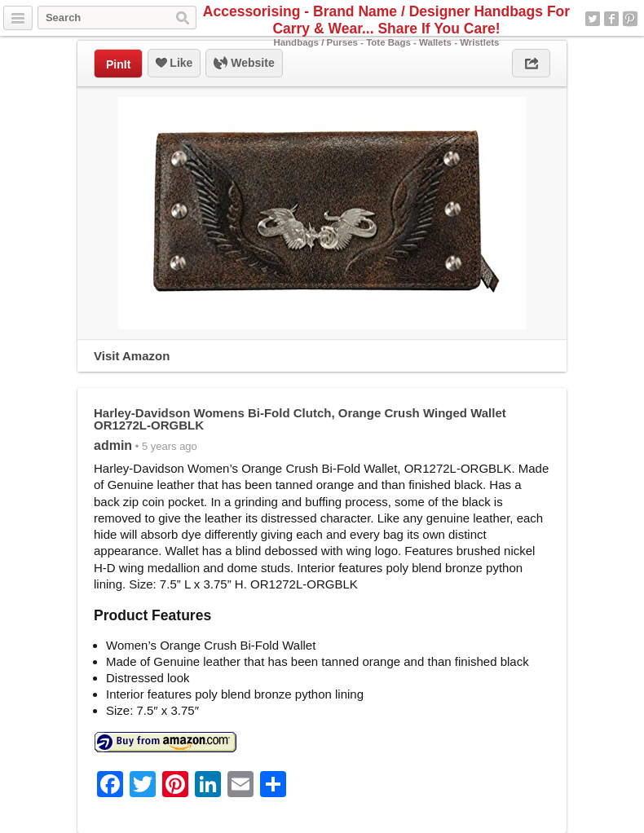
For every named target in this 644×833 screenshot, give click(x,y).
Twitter (593, 19)
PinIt (118, 64)
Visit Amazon (132, 356)
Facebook (611, 19)
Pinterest (630, 19)
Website (244, 64)
